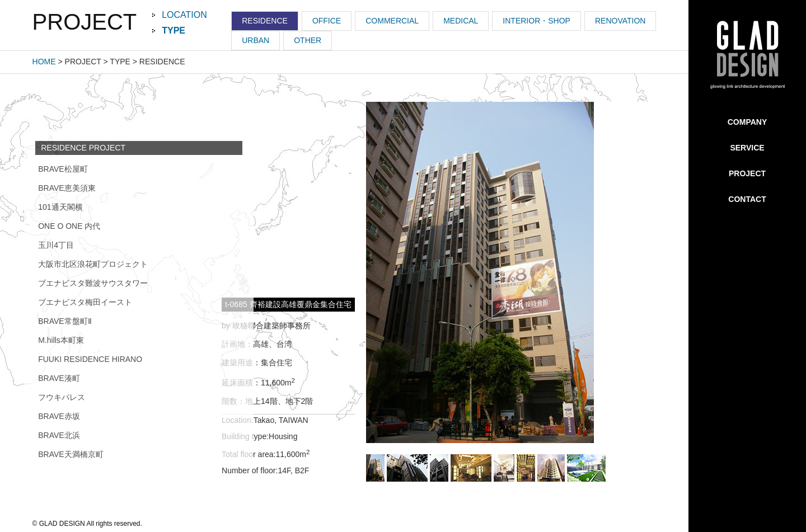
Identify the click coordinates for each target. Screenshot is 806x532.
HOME (44, 62)
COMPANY (748, 122)
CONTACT (747, 199)
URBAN (256, 40)
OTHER (308, 40)
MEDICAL (461, 21)
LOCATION (184, 15)
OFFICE (327, 21)
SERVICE (747, 148)
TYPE (174, 30)
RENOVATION (620, 21)
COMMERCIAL (392, 21)
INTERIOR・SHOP (536, 21)
